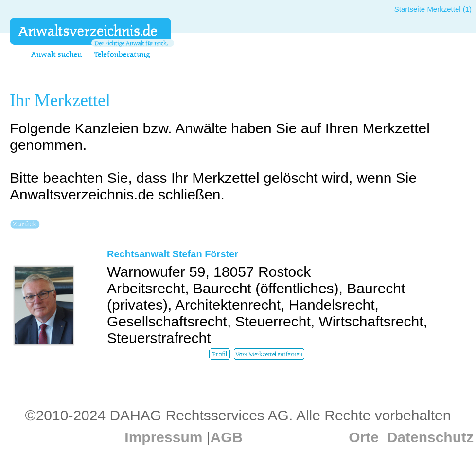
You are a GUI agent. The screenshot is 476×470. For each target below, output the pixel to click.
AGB (227, 437)
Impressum (163, 437)
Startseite (410, 9)
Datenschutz (430, 437)
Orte (364, 437)
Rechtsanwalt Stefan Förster (173, 254)
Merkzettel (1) (449, 9)
